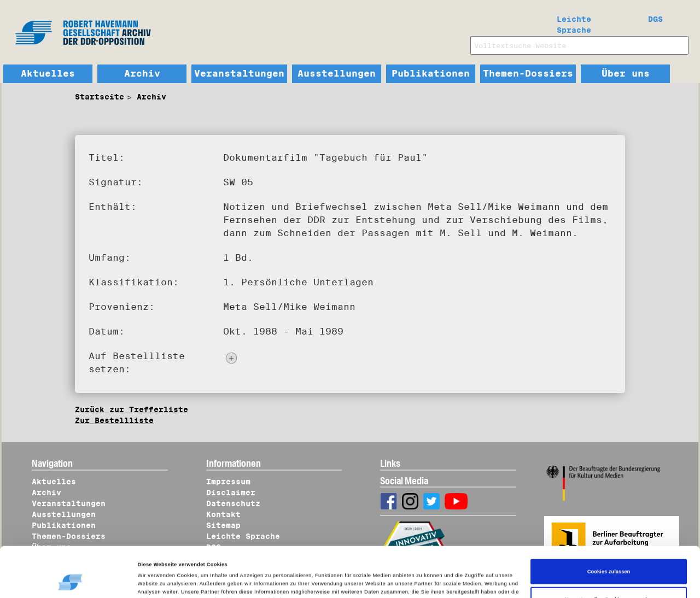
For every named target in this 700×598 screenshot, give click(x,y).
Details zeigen (161, 580)
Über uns (626, 74)
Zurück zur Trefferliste (132, 409)
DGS (655, 19)
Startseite (100, 97)
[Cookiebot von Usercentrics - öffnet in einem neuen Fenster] (71, 580)
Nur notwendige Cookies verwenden (608, 560)
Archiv (142, 74)
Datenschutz (233, 503)
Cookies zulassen (609, 532)
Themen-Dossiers (528, 74)
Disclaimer (231, 493)
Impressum (228, 482)
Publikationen (431, 74)
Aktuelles (48, 74)
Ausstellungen (337, 74)
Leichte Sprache (574, 22)
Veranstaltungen (239, 74)
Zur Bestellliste (114, 420)
